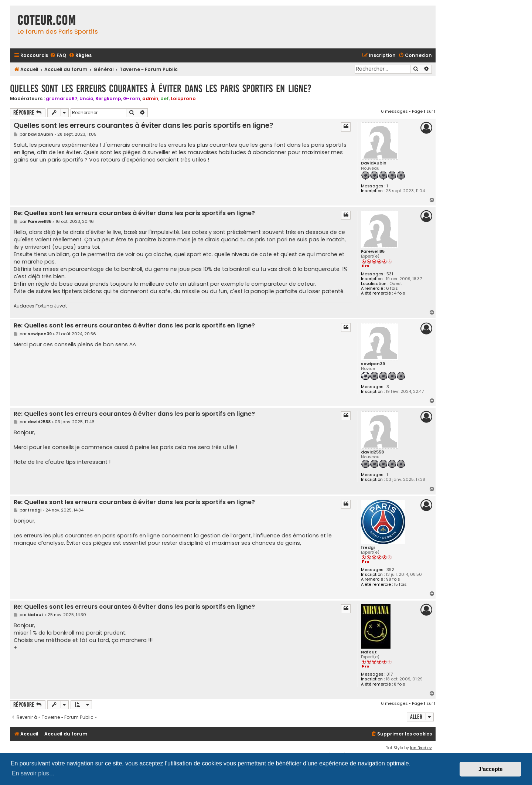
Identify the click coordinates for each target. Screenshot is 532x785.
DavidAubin (374, 163)
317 (390, 674)
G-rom (132, 98)
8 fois (400, 684)
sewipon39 (373, 364)
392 (390, 570)
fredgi (368, 548)
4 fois (400, 293)
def (165, 98)
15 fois (400, 584)
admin (150, 98)
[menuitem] (58, 56)
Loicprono (183, 98)
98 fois (393, 579)
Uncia (86, 98)
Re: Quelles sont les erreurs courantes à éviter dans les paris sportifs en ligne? (134, 213)
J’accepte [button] (491, 769)
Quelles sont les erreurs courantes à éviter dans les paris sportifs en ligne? (161, 89)
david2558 (372, 452)
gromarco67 (62, 98)
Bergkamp (108, 98)
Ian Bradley (421, 748)
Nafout (369, 652)
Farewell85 (373, 252)
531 (390, 274)
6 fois (392, 288)
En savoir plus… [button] (33, 773)
